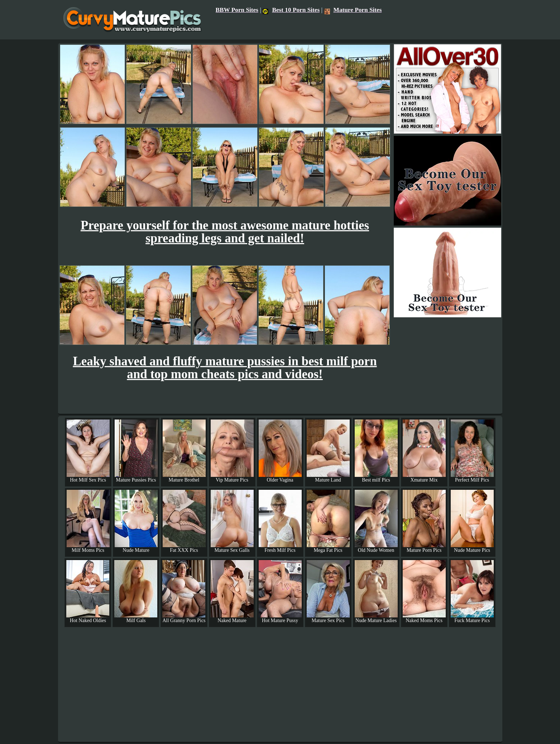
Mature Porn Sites (353, 10)
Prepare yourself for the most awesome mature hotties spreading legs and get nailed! (225, 232)
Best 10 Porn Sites (291, 10)
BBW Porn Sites (237, 10)
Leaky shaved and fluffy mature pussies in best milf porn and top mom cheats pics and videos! (225, 368)
